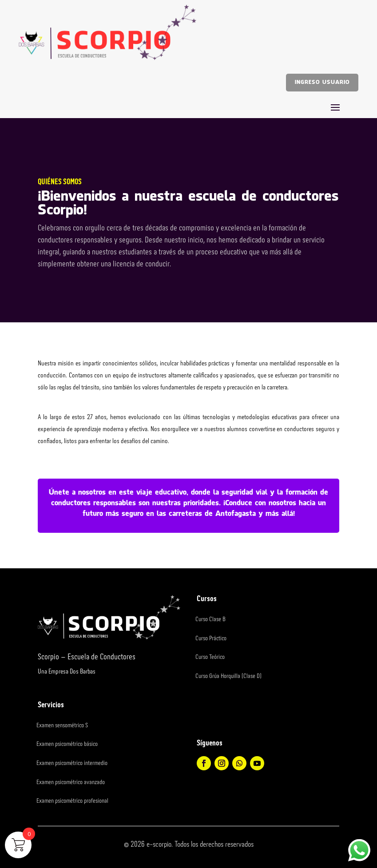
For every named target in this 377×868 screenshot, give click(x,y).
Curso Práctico (211, 638)
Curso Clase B (210, 619)
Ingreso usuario (322, 83)
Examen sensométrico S (62, 725)
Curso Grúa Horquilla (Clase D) (228, 676)
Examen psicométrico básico (67, 744)
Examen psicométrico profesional (72, 801)
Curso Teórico (210, 657)
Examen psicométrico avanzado (71, 782)
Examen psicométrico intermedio (72, 763)
